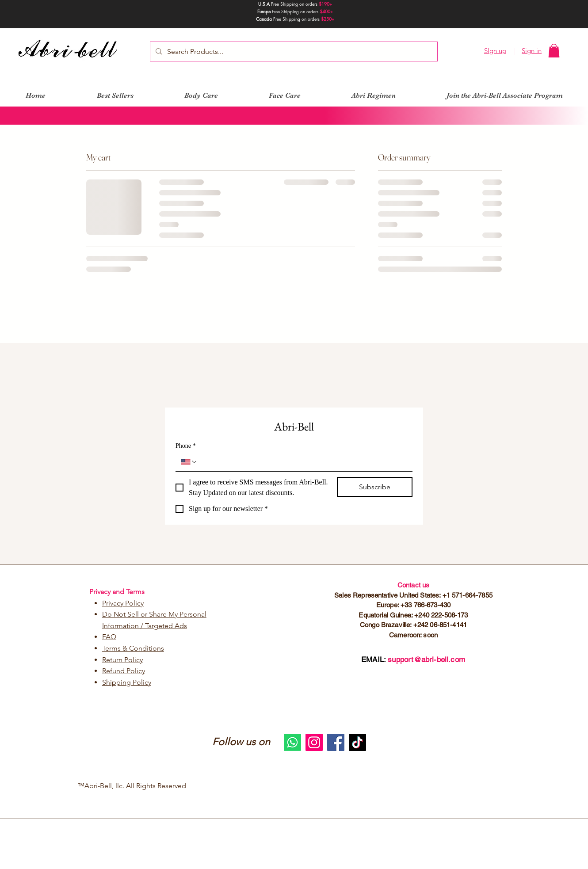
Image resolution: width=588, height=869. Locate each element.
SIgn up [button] (495, 51)
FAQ (109, 637)
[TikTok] (357, 742)
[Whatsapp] (292, 742)
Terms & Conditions (133, 648)
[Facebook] (336, 742)
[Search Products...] (293, 51)
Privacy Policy (123, 603)
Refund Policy (124, 671)
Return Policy (122, 660)
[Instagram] (314, 742)
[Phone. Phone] (302, 462)
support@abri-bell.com (426, 659)
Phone (186, 446)
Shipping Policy (127, 682)
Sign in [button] (532, 51)
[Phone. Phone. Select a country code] (189, 462)
